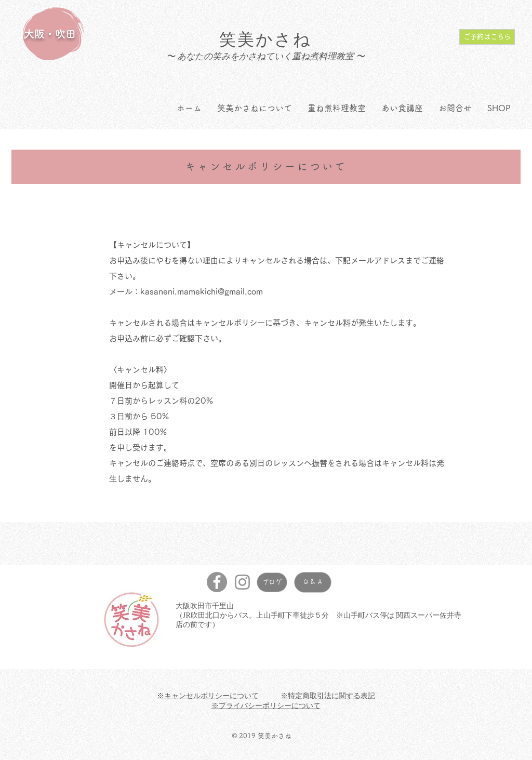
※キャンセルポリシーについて (208, 696)
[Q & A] (313, 582)
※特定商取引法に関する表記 (328, 696)
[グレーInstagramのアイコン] (242, 582)
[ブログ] (272, 582)
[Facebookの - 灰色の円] (217, 582)
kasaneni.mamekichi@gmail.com (202, 292)
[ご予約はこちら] (487, 37)
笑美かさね (266, 39)
